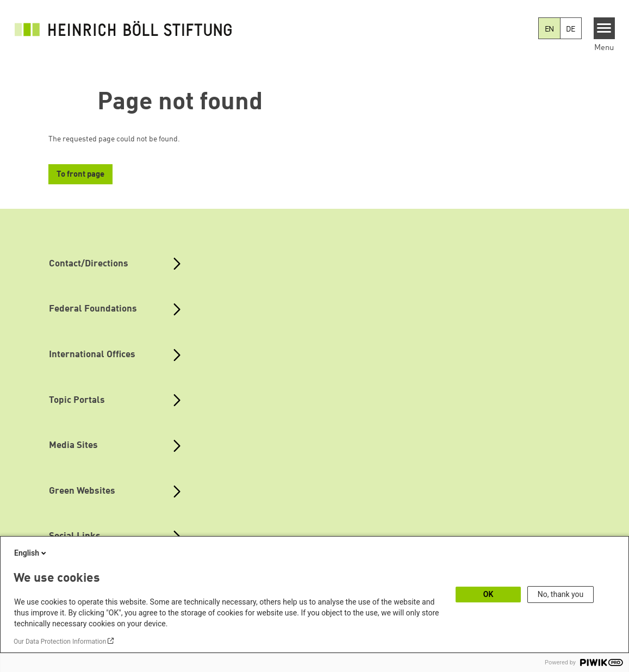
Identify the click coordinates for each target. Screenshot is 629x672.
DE (571, 29)
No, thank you (561, 594)
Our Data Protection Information (60, 642)
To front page (80, 175)
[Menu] (604, 28)
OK (488, 594)
